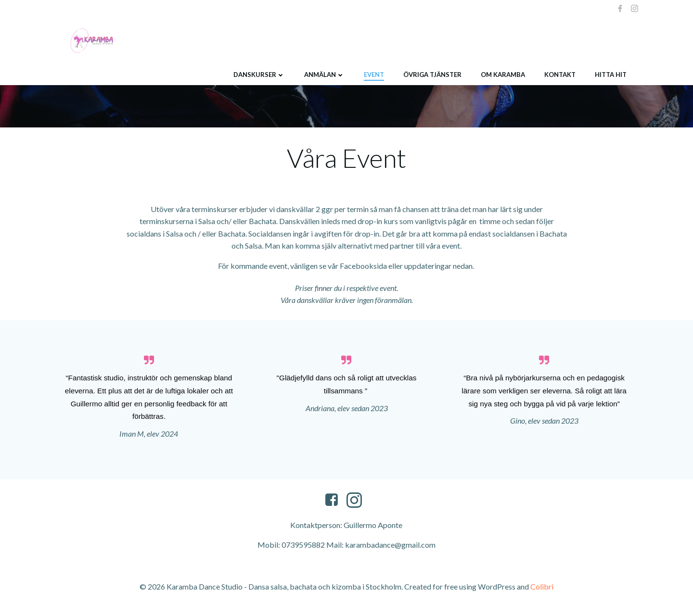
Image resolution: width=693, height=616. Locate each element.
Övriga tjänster (432, 74)
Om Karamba (502, 74)
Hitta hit (610, 74)
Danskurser (259, 74)
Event (373, 74)
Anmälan (324, 74)
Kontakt (559, 74)
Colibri (542, 587)
